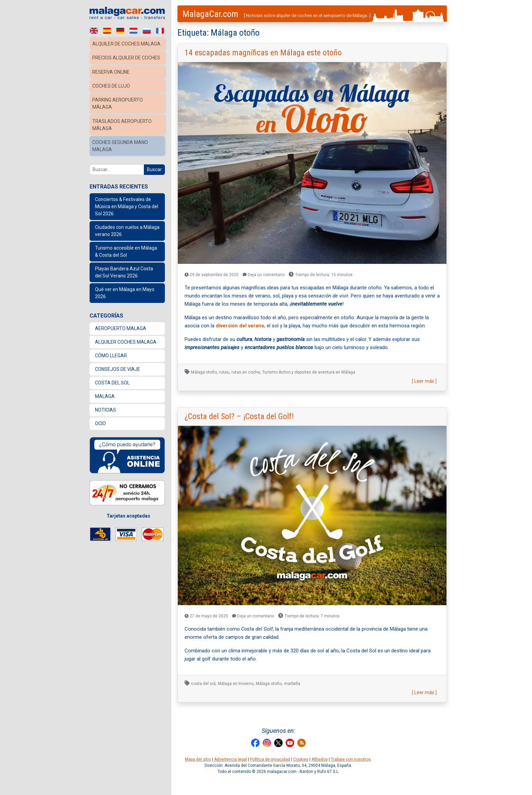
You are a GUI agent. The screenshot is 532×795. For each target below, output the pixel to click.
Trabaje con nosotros (351, 759)
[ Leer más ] (424, 381)
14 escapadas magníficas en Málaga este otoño (263, 53)
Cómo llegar (111, 366)
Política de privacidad (270, 759)
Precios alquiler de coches (118, 68)
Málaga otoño (204, 372)
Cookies (301, 759)
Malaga (105, 407)
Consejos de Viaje (118, 380)
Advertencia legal (231, 759)
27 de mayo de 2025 (206, 616)
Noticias (106, 421)
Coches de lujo (112, 99)
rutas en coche (246, 372)
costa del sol (203, 684)
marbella (292, 684)
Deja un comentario (264, 275)
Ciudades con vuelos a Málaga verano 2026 (127, 242)
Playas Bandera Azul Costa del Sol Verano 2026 (124, 283)
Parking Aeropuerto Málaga (119, 116)
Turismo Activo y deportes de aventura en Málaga (309, 372)
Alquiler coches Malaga (126, 353)
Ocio (100, 434)
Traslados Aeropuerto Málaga (123, 137)
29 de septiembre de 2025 (212, 275)
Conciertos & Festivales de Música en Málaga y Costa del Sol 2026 (127, 217)
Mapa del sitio (198, 759)
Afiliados (320, 759)
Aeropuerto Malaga (121, 339)
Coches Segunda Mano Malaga (121, 157)
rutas (224, 372)
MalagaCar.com (210, 14)
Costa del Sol (112, 394)
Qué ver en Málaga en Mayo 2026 (125, 304)
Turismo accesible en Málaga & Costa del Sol (126, 262)
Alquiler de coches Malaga (117, 47)
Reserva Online (111, 85)
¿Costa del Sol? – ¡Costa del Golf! (239, 416)
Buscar (154, 180)
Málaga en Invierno (236, 684)
